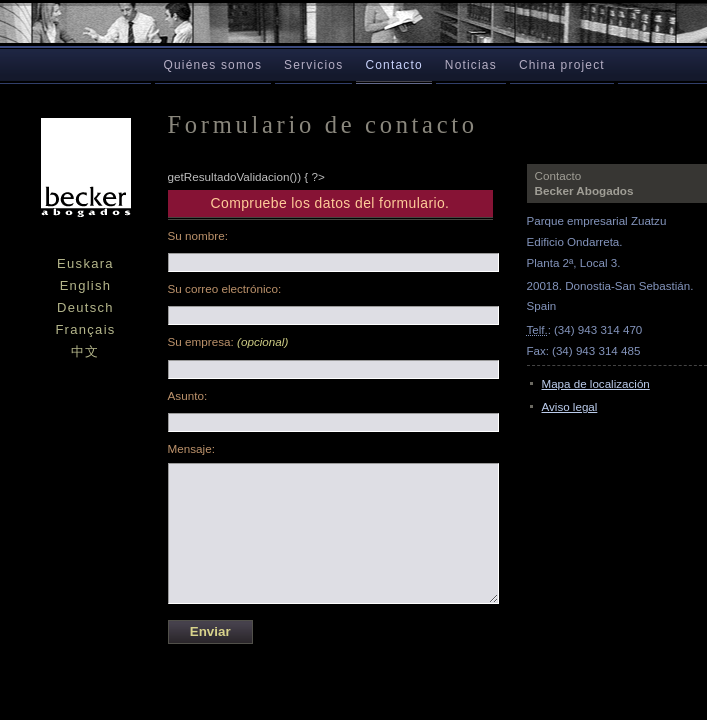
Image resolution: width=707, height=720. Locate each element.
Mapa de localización (596, 383)
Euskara (85, 263)
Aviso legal (570, 406)
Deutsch (85, 307)
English (86, 285)
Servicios (313, 65)
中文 (85, 351)
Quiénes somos (213, 65)
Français (85, 329)
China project (562, 65)
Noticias (471, 65)
